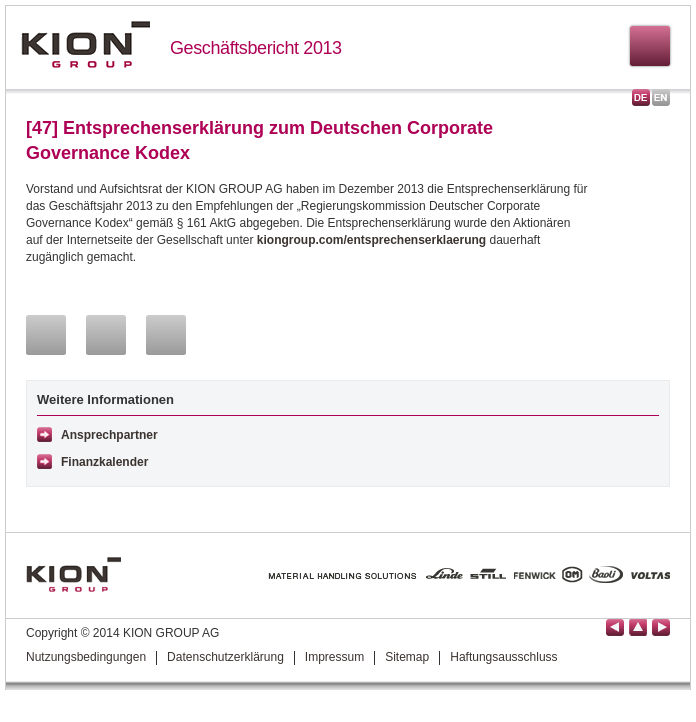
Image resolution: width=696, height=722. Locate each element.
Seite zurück (615, 627)
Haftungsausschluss (503, 657)
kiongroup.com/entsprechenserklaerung (371, 240)
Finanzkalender (104, 462)
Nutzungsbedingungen (86, 657)
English (661, 97)
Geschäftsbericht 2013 (256, 48)
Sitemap (407, 657)
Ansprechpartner (109, 435)
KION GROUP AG (85, 44)
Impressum (334, 657)
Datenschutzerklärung (225, 657)
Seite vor (661, 627)
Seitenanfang (638, 627)
